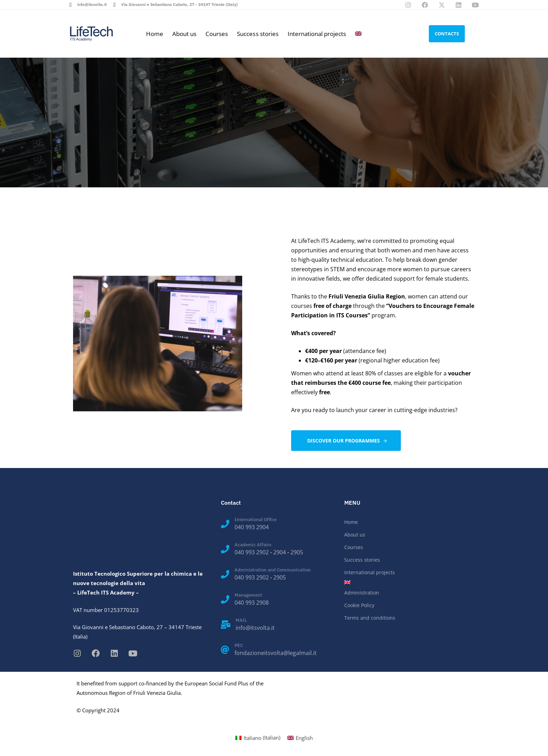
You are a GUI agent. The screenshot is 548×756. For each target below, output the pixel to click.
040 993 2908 (252, 603)
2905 (297, 552)
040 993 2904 (252, 527)
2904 (280, 552)
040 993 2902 (252, 552)
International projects (317, 34)
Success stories (258, 34)
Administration (362, 593)
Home (155, 34)
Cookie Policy (359, 605)
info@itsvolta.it (255, 628)
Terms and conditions (370, 618)
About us (184, 34)
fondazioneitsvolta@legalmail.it (276, 653)
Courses (217, 34)
